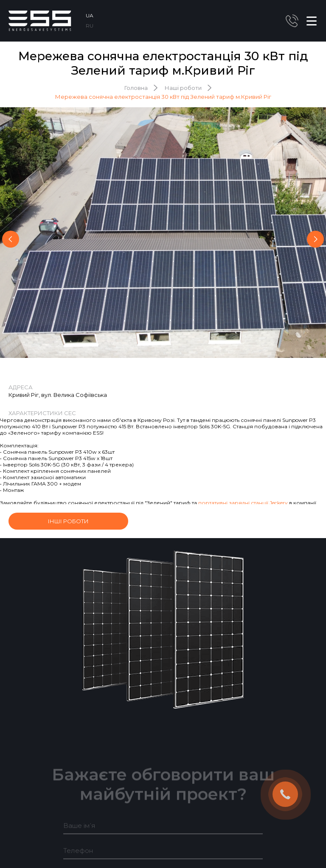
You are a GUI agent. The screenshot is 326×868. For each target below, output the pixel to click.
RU (90, 26)
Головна (136, 88)
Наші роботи (183, 88)
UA (90, 15)
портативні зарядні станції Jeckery (243, 503)
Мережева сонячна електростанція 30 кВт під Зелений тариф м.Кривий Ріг (163, 97)
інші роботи (68, 521)
